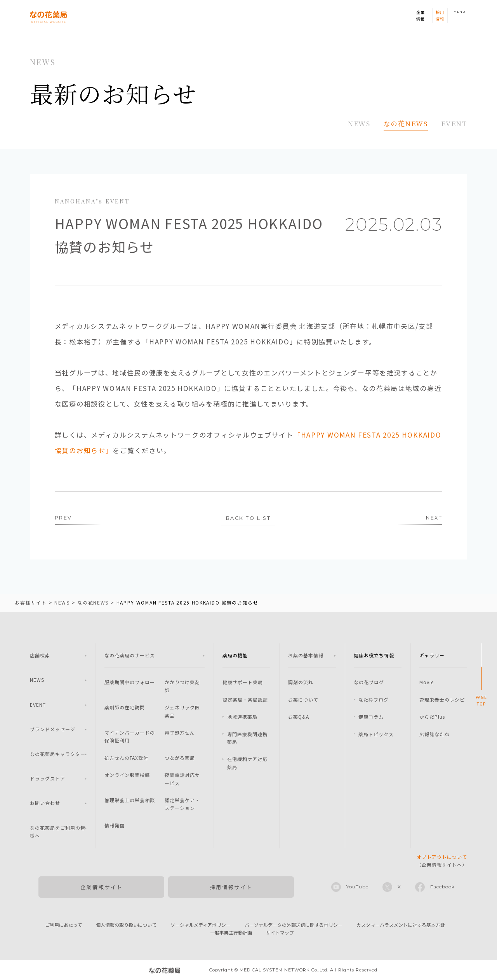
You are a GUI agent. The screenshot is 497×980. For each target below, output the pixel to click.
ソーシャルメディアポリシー (201, 925)
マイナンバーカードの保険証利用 (130, 737)
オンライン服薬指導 (127, 775)
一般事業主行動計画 (231, 933)
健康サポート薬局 (243, 682)
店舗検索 (40, 656)
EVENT (454, 123)
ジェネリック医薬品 (182, 712)
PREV (63, 518)
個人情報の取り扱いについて (126, 925)
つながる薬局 (180, 758)
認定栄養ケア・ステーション (182, 804)
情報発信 (115, 826)
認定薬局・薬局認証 (245, 700)
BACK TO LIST (248, 519)
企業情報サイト (102, 887)
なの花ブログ (369, 682)
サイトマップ (280, 933)
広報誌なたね (434, 734)
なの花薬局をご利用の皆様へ (58, 832)
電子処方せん (180, 733)
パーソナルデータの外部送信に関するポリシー (294, 925)
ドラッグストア (48, 779)
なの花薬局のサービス (130, 656)
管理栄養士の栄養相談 (130, 800)
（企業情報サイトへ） (442, 861)
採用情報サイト (231, 887)
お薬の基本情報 (306, 656)
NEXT (434, 518)
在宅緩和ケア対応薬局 (247, 763)
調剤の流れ (301, 682)
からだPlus (432, 717)
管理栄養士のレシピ (442, 700)
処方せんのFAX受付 (126, 758)
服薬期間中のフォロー (130, 682)
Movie (427, 682)
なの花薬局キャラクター (58, 754)
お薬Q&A (299, 717)
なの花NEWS (406, 123)
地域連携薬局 (242, 717)
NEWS (359, 123)
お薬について (303, 700)
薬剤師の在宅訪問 (125, 708)
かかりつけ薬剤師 (182, 686)
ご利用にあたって (63, 925)
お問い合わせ (45, 803)
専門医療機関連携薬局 (247, 738)
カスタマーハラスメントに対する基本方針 (401, 925)
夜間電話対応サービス (182, 779)
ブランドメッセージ (53, 729)
